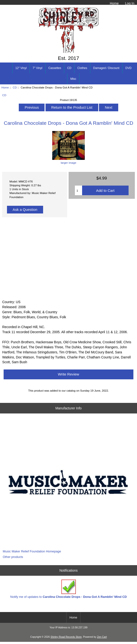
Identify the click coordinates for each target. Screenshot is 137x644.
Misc (73, 79)
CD (15, 87)
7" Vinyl (38, 68)
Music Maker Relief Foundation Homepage (32, 551)
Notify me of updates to (69, 589)
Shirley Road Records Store (66, 637)
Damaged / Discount (106, 68)
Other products (13, 557)
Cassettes (55, 68)
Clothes (82, 68)
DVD (128, 68)
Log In (130, 3)
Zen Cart (102, 637)
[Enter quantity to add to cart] (78, 190)
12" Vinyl (21, 68)
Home (114, 3)
